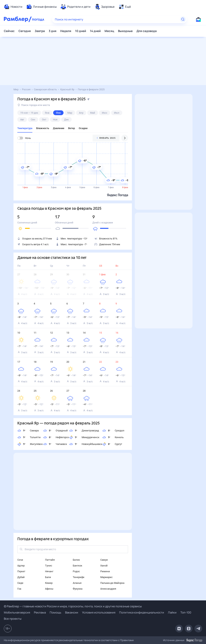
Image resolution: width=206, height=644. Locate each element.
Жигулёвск (30, 444)
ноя (55, 120)
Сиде (20, 583)
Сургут (112, 444)
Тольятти (29, 437)
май (93, 113)
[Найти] (183, 19)
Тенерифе (79, 577)
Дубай (21, 577)
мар (70, 113)
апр (81, 113)
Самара (28, 431)
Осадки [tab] (83, 128)
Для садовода (147, 31)
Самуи (104, 560)
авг (22, 120)
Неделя (66, 31)
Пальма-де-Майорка (112, 583)
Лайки (172, 612)
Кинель (113, 437)
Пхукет (21, 571)
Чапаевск (55, 444)
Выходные (125, 31)
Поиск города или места (34, 105)
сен (33, 120)
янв (47, 113)
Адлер (21, 566)
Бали (48, 577)
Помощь (55, 612)
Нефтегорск (56, 437)
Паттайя (50, 560)
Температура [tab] (25, 128)
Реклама (40, 612)
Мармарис (106, 577)
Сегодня (25, 31)
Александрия (108, 589)
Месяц (109, 31)
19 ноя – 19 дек (29, 113)
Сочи (20, 560)
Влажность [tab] (43, 128)
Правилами (127, 640)
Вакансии (72, 612)
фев (58, 113)
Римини (105, 571)
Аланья (77, 583)
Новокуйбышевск (86, 444)
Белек (76, 560)
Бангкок (77, 566)
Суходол (113, 431)
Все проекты (13, 619)
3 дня (53, 31)
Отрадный (55, 431)
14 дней (95, 31)
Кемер (49, 583)
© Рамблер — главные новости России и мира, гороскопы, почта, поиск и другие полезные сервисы (73, 606)
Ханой (104, 566)
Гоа (19, 589)
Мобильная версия (17, 612)
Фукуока (78, 589)
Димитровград (84, 431)
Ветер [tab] (72, 128)
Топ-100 (186, 612)
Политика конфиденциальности (142, 612)
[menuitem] (13, 7)
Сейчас (9, 31)
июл (117, 113)
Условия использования (99, 612)
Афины (49, 589)
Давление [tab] (59, 128)
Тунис (49, 566)
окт (44, 120)
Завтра (40, 31)
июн (105, 113)
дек (66, 120)
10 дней (81, 31)
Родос (76, 571)
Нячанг (49, 571)
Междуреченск (84, 437)
